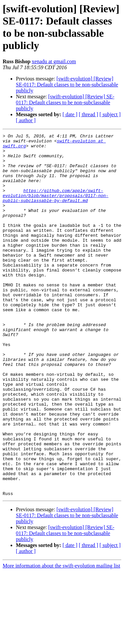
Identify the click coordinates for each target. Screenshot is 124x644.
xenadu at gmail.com (54, 61)
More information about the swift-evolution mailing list (62, 638)
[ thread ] (88, 114)
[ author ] (26, 120)
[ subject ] (110, 114)
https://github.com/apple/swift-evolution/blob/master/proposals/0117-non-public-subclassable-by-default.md (56, 208)
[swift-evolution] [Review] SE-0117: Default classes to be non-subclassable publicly (67, 85)
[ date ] (70, 114)
